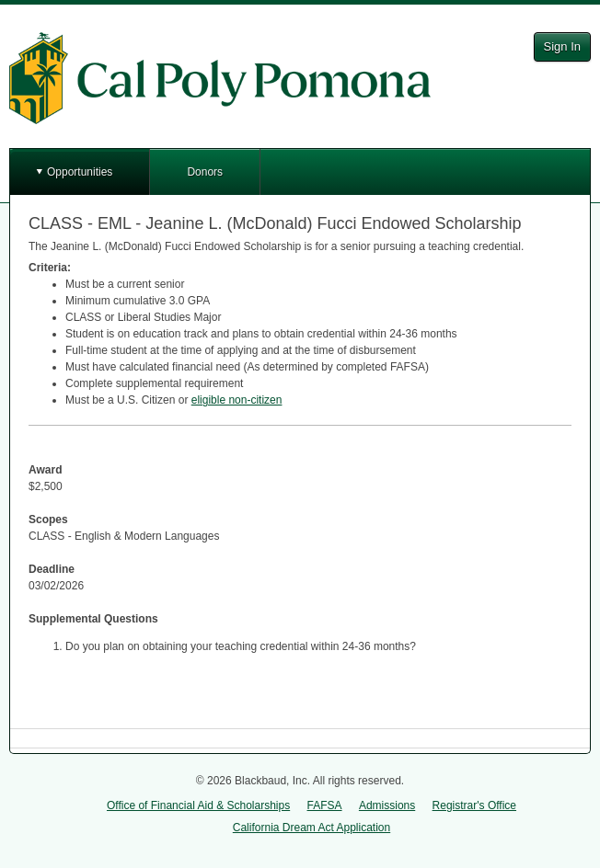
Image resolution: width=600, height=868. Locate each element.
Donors (205, 172)
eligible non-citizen (237, 400)
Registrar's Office (474, 805)
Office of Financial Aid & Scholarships (198, 805)
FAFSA (325, 805)
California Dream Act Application (312, 828)
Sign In (562, 46)
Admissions (387, 805)
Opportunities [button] (80, 172)
